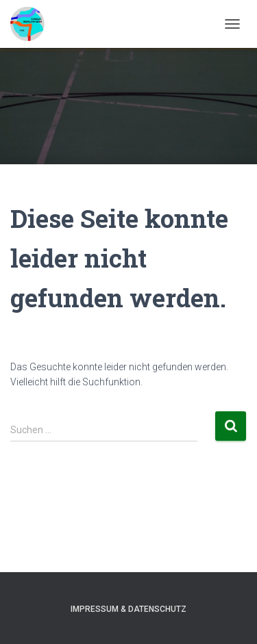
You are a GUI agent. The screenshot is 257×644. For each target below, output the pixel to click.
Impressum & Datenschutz (128, 609)
